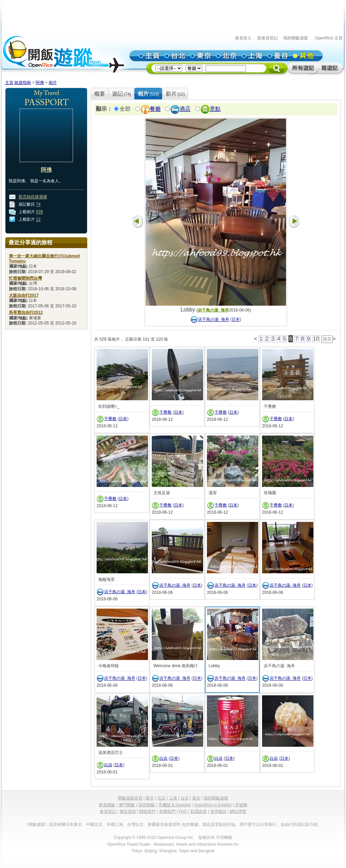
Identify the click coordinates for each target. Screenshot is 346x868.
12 (38, 220)
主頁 (9, 83)
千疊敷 (110, 419)
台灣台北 (135, 824)
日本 (236, 320)
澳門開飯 (127, 805)
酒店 (185, 109)
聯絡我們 (147, 811)
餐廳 (155, 109)
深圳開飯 (147, 805)
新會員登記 (268, 38)
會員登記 (108, 811)
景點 (215, 109)
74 (38, 205)
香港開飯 (107, 805)
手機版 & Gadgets (175, 805)
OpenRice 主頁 (329, 38)
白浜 (108, 765)
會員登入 (243, 38)
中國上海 (115, 824)
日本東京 (74, 824)
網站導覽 (238, 811)
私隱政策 (199, 811)
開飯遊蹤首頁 (130, 798)
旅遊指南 (23, 83)
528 (39, 212)
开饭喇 (241, 805)
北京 (161, 798)
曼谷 (196, 798)
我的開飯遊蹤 (296, 38)
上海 (173, 798)
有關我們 (167, 811)
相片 (53, 83)
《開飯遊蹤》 (37, 824)
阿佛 (40, 83)
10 (316, 339)
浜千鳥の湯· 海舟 (213, 310)
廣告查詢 (128, 811)
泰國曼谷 (156, 824)
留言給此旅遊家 (33, 197)
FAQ (183, 811)
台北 (185, 798)
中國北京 (94, 824)
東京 (150, 798)
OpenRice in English (213, 805)
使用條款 (219, 811)
